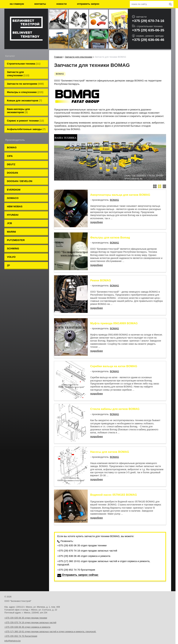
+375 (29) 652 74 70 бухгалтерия (76, 555)
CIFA (10, 144)
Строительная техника (24, 63)
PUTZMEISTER (16, 215)
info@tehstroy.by (13, 626)
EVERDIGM (14, 172)
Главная (58, 57)
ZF (8, 236)
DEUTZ (11, 151)
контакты (40, 4)
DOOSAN (12, 158)
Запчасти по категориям (25, 81)
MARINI (11, 208)
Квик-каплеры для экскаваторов (18, 104)
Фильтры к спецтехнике (25, 88)
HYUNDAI (13, 194)
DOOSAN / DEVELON (20, 165)
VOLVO (11, 229)
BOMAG (12, 137)
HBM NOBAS (15, 187)
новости (62, 4)
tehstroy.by (10, 631)
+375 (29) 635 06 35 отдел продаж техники (82, 531)
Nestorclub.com (45, 637)
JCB (9, 201)
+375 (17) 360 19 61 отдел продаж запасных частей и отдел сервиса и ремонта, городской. (104, 549)
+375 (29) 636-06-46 (148, 40)
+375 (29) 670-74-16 (148, 21)
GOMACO (13, 179)
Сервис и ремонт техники (25, 113)
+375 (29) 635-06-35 (148, 30)
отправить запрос (88, 4)
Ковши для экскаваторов (24, 95)
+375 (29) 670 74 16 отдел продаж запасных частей (87, 536)
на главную (17, 4)
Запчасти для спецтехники (18, 72)
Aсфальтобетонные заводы (26, 120)
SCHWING (13, 222)
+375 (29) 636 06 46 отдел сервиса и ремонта (84, 542)
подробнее (96, 222)
